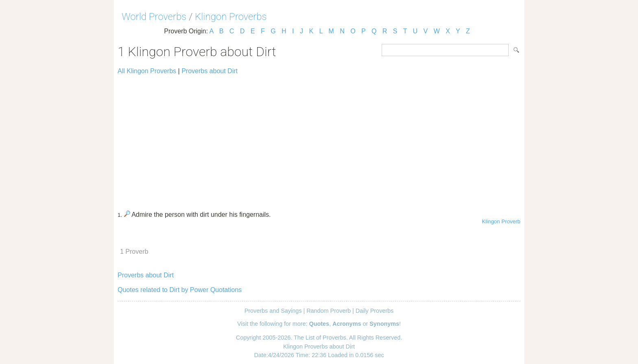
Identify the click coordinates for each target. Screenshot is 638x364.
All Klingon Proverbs (147, 71)
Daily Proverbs (375, 311)
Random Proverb (329, 311)
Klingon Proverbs (231, 17)
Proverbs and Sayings (273, 311)
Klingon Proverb (501, 221)
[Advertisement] (319, 139)
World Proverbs (154, 17)
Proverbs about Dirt (210, 71)
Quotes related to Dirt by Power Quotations (180, 290)
